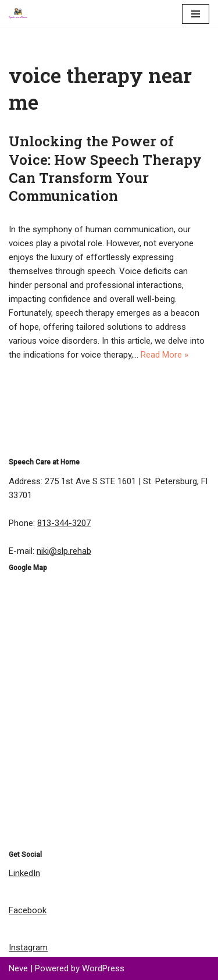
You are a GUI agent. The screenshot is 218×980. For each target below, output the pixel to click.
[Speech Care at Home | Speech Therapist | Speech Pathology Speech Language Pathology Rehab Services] (21, 14)
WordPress (103, 968)
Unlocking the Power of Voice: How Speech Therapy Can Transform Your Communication (105, 168)
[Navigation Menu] (196, 14)
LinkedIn (24, 873)
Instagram (28, 947)
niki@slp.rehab (64, 551)
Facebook (28, 910)
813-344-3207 (64, 523)
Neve (18, 968)
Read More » (165, 355)
